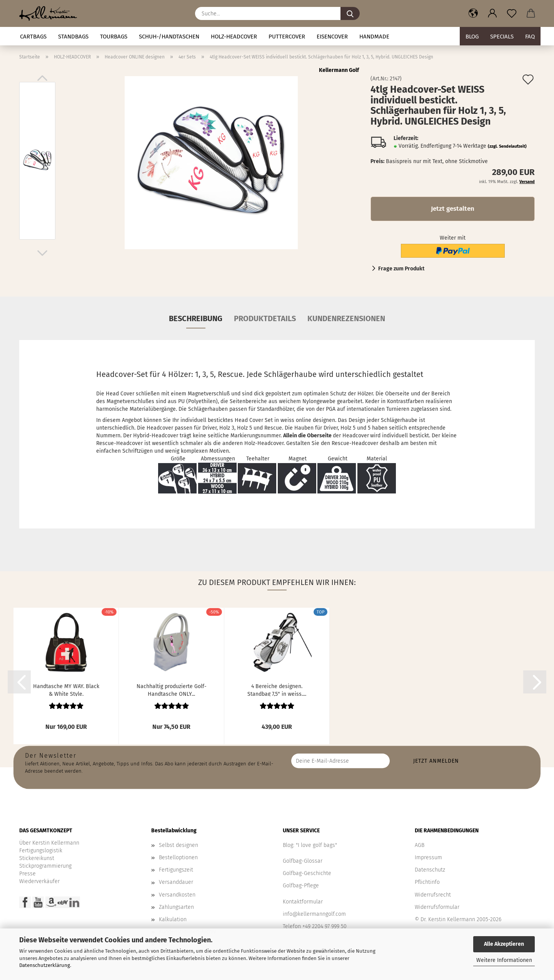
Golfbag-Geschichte (307, 873)
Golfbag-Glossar (303, 861)
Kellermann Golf (339, 70)
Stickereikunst (37, 858)
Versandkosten (177, 895)
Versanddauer (176, 882)
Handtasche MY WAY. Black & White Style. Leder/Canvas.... (66, 690)
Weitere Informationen (504, 960)
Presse (28, 874)
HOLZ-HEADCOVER (234, 37)
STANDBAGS (73, 37)
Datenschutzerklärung (45, 965)
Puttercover (287, 37)
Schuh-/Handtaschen (169, 37)
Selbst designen (179, 845)
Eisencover (332, 37)
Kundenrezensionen (346, 318)
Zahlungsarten (176, 907)
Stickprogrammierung (45, 866)
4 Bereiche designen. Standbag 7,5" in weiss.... (277, 690)
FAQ (530, 37)
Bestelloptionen (178, 857)
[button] (473, 13)
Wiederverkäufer (39, 881)
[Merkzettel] (512, 13)
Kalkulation (173, 919)
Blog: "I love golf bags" (310, 845)
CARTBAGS (33, 37)
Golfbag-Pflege (301, 886)
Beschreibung (196, 318)
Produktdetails (265, 318)
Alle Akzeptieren (504, 944)
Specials (502, 37)
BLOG (472, 37)
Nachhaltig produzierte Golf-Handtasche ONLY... (172, 690)
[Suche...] (350, 13)
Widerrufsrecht (433, 895)
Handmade (374, 37)
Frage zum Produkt (401, 269)
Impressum (428, 857)
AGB (420, 845)
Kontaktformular (303, 902)
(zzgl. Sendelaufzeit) (507, 146)
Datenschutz (430, 870)
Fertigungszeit (176, 870)
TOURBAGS (114, 37)
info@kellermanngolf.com (314, 914)
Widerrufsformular (437, 907)
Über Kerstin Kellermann (49, 843)
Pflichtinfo (427, 882)
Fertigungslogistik (41, 851)
